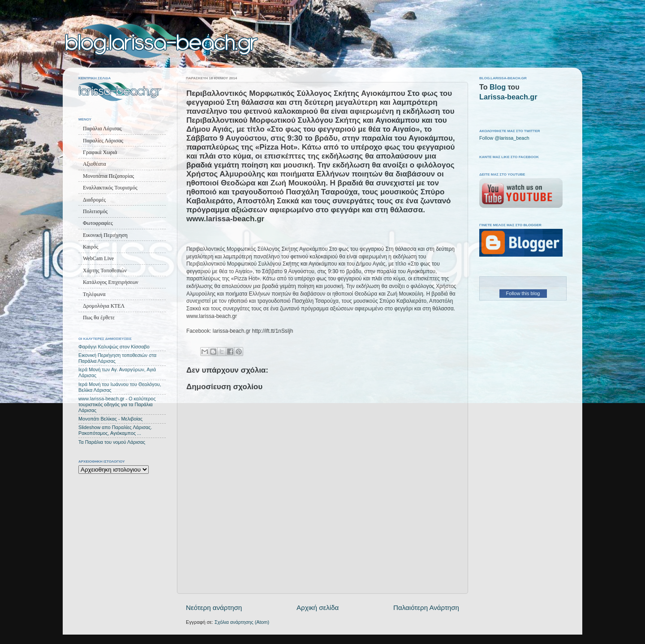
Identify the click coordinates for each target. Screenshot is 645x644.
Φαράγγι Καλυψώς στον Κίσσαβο (114, 347)
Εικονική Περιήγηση (105, 235)
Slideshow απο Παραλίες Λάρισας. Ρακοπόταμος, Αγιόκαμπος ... (115, 430)
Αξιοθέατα (94, 164)
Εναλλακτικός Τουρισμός (110, 188)
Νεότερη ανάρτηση (214, 608)
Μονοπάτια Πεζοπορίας (108, 176)
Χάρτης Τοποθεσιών (105, 270)
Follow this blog (523, 293)
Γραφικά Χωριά (100, 152)
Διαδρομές (94, 200)
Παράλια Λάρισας (102, 129)
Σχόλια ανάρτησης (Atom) (242, 622)
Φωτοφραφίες (98, 223)
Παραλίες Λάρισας (103, 141)
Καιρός (90, 247)
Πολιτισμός (95, 211)
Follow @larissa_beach (504, 138)
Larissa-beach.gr (508, 97)
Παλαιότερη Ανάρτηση (426, 608)
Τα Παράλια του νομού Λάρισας (112, 442)
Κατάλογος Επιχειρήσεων (111, 282)
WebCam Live (98, 258)
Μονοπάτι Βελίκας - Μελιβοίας (110, 419)
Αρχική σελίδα (318, 608)
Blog (498, 87)
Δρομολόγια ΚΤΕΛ (104, 306)
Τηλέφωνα (94, 294)
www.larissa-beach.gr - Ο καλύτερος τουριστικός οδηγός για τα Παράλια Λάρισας (117, 404)
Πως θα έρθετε (99, 318)
